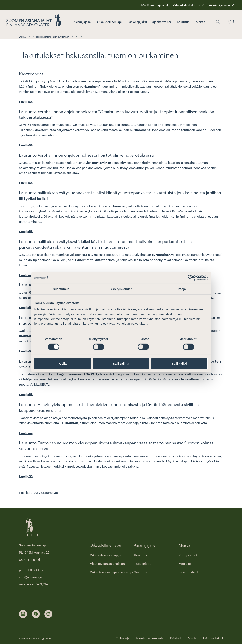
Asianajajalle (82, 22)
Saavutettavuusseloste (150, 638)
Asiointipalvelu (220, 6)
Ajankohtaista (162, 22)
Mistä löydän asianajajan (107, 563)
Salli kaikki (179, 363)
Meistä (201, 22)
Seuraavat (51, 492)
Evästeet (176, 638)
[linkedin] (48, 614)
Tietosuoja (123, 638)
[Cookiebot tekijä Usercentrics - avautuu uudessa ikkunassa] (190, 277)
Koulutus (183, 22)
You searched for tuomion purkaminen (51, 37)
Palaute (192, 638)
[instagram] (23, 614)
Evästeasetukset (213, 638)
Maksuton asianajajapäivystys (111, 572)
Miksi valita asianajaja (105, 555)
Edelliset (25, 492)
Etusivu (22, 37)
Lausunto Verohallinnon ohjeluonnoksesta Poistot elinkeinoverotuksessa (86, 155)
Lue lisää (26, 102)
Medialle (185, 563)
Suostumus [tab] (61, 289)
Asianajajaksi (138, 22)
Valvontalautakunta (186, 6)
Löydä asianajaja (152, 6)
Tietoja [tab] (181, 289)
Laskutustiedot (190, 572)
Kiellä (63, 363)
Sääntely (140, 572)
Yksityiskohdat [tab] (121, 289)
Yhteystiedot (188, 555)
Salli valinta (121, 363)
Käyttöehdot (31, 74)
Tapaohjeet (142, 563)
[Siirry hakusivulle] (218, 22)
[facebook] (36, 614)
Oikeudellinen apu (110, 22)
